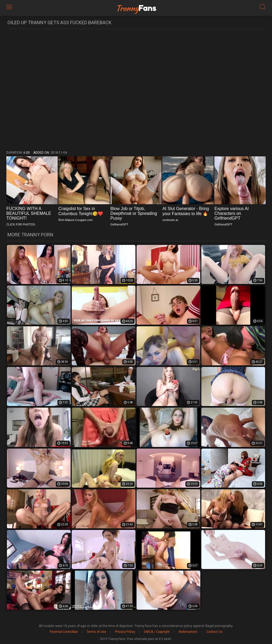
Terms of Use (96, 632)
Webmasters (188, 632)
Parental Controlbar (64, 632)
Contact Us (214, 632)
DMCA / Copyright (157, 632)
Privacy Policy (125, 632)
